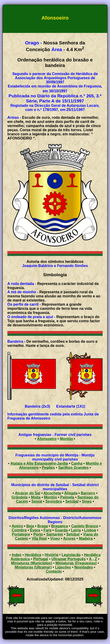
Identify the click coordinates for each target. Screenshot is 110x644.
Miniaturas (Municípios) (32, 563)
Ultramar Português (69, 559)
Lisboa (90, 530)
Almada (71, 493)
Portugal (41, 559)
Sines (87, 501)
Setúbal (72, 501)
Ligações (63, 567)
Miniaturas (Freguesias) (76, 563)
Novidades (84, 567)
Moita (36, 497)
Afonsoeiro (47, 439)
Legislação (71, 555)
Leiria (76, 530)
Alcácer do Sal (28, 493)
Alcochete (52, 493)
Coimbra (19, 530)
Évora (35, 530)
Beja (30, 526)
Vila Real (39, 538)
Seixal (37, 501)
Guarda (61, 530)
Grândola (20, 497)
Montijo (66, 439)
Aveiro (17, 526)
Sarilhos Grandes (73, 468)
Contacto (54, 571)
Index (17, 555)
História (51, 555)
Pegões (48, 468)
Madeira (86, 538)
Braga (43, 526)
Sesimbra (54, 501)
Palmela (67, 497)
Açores (69, 538)
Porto (38, 534)
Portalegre (21, 534)
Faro (47, 530)
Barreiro (88, 493)
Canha (77, 463)
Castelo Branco (85, 526)
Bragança (60, 526)
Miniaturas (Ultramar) (33, 567)
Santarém (55, 534)
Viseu (55, 538)
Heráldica (33, 555)
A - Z (93, 559)
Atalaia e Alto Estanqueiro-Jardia (39, 463)
